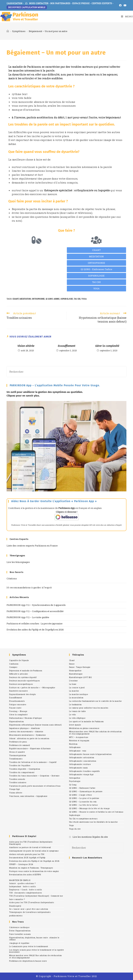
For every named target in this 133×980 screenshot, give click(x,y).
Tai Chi (77, 299)
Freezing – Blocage (18, 711)
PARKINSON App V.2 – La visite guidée (28, 617)
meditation (25, 299)
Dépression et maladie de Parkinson (26, 671)
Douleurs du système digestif (23, 677)
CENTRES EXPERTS (102, 3)
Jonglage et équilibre (19, 943)
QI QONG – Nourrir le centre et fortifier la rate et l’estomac (96, 812)
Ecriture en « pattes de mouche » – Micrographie (32, 688)
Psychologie (75, 781)
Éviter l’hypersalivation (20, 931)
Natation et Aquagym (79, 741)
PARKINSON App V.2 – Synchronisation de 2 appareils (36, 605)
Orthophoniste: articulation (82, 758)
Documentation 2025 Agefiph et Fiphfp (27, 858)
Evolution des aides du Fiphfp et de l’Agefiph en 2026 (35, 630)
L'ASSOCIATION (14, 3)
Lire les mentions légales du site (90, 837)
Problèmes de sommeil (19, 745)
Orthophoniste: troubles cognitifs (84, 771)
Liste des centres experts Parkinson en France (32, 546)
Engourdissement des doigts (22, 694)
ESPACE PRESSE (81, 3)
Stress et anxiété (17, 752)
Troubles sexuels (17, 779)
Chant (72, 660)
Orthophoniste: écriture (80, 764)
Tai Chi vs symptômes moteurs (83, 819)
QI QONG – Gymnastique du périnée (86, 791)
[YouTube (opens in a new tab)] (125, 5)
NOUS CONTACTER (37, 3)
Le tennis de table (77, 711)
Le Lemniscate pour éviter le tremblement (29, 946)
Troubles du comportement (22, 772)
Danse (72, 664)
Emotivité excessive (18, 691)
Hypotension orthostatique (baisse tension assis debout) (35, 725)
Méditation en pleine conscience (84, 728)
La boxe (73, 684)
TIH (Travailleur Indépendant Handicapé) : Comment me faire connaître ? (36, 898)
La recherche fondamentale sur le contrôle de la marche (95, 701)
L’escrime (73, 681)
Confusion (14, 664)
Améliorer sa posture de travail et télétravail (30, 847)
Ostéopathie (75, 778)
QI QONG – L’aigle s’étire (80, 795)
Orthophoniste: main (78, 768)
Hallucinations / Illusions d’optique (25, 718)
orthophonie (38, 299)
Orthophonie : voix (78, 751)
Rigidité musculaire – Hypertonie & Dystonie (30, 749)
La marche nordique (79, 694)
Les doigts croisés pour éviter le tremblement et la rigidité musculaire (36, 951)
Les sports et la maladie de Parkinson (86, 721)
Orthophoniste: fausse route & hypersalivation (90, 754)
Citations (12, 578)
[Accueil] (8, 31)
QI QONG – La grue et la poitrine (84, 798)
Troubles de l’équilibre (20, 765)
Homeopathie (75, 671)
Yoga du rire (75, 829)
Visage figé (14, 789)
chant (15, 299)
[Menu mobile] (127, 16)
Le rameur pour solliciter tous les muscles (89, 708)
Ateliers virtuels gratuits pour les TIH (27, 854)
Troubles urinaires (18, 782)
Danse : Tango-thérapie (80, 667)
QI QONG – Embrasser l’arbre (82, 788)
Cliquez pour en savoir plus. (23, 396)
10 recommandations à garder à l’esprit (29, 587)
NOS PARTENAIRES (60, 3)
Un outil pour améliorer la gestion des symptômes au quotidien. (45, 392)
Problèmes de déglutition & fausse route (28, 961)
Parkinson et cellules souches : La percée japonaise (35, 623)
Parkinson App (67, 508)
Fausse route (15, 708)
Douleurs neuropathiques (21, 684)
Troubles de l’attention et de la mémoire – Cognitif (33, 762)
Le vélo (72, 715)
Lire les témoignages (18, 562)
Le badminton (75, 705)
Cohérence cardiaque (19, 927)
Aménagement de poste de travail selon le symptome (34, 851)
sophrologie (67, 299)
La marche (74, 691)
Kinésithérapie (76, 674)
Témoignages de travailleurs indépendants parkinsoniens (30, 914)
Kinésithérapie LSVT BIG (80, 677)
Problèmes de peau (18, 742)
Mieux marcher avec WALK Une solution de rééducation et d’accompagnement (95, 733)
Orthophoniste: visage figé (81, 774)
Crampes (13, 667)
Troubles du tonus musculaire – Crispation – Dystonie (34, 776)
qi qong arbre (53, 299)
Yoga (71, 825)
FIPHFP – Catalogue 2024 (21, 864)
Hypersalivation (16, 721)
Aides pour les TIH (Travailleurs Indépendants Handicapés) (31, 843)
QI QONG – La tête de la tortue (83, 805)
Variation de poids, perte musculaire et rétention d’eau (35, 786)
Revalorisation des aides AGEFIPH (25, 875)
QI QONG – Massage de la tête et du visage (89, 808)
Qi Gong (73, 785)
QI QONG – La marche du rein (83, 802)
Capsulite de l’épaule (19, 660)
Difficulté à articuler (19, 674)
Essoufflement (67, 346)
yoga (84, 299)
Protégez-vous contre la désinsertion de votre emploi (34, 871)
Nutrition (73, 744)
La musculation (76, 698)
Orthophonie (75, 747)
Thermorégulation (18, 755)
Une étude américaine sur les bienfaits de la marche (93, 822)
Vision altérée (26, 346)
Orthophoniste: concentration (83, 761)
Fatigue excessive (18, 705)
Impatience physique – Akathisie (25, 728)
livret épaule (75, 725)
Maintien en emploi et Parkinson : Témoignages (31, 868)
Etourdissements (17, 701)
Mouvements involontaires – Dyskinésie (27, 735)
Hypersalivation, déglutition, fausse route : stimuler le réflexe (34, 939)
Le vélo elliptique (77, 718)
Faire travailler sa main (20, 934)
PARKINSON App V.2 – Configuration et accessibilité (35, 611)
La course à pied (77, 688)
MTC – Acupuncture (79, 737)
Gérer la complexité (107, 346)
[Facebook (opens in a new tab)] (120, 5)
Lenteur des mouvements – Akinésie (26, 732)
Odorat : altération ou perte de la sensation (29, 738)
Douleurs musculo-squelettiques (24, 681)
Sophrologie (75, 815)
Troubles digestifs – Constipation (25, 769)
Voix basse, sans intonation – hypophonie (28, 796)
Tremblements (16, 759)
